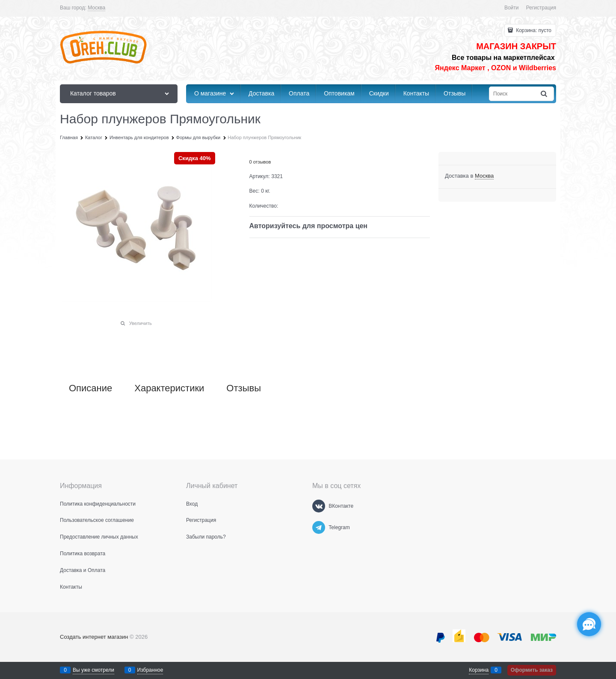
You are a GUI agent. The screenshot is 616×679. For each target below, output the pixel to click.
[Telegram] (319, 527)
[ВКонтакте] (319, 506)
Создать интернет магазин (94, 637)
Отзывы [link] (244, 388)
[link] (96, 8)
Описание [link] (90, 388)
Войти (512, 8)
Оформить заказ (532, 670)
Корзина (479, 670)
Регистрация (541, 8)
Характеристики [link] (169, 388)
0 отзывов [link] (260, 162)
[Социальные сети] (589, 624)
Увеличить (141, 323)
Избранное (150, 670)
